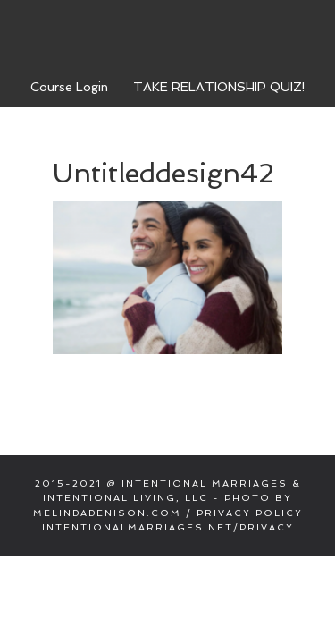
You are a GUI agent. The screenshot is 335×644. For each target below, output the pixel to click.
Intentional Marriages (168, 35)
